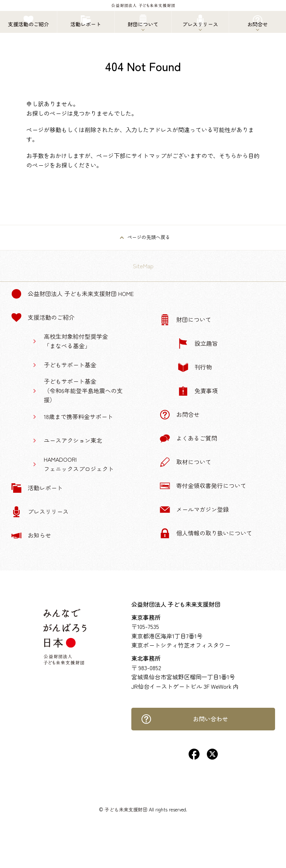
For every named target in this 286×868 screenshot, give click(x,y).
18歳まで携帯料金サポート (78, 416)
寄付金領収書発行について (203, 486)
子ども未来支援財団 (126, 809)
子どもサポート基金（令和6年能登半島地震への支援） (83, 390)
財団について (185, 320)
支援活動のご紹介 (43, 318)
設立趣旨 (198, 343)
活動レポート (37, 488)
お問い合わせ (184, 719)
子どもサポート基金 (70, 365)
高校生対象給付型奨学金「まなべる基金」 (76, 341)
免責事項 (198, 391)
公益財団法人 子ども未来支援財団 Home (72, 294)
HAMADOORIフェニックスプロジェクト (79, 464)
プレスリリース (40, 512)
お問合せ (179, 415)
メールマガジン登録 (194, 510)
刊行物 (195, 367)
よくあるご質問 (188, 438)
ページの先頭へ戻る (149, 237)
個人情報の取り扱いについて (206, 533)
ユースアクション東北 (73, 440)
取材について (185, 462)
